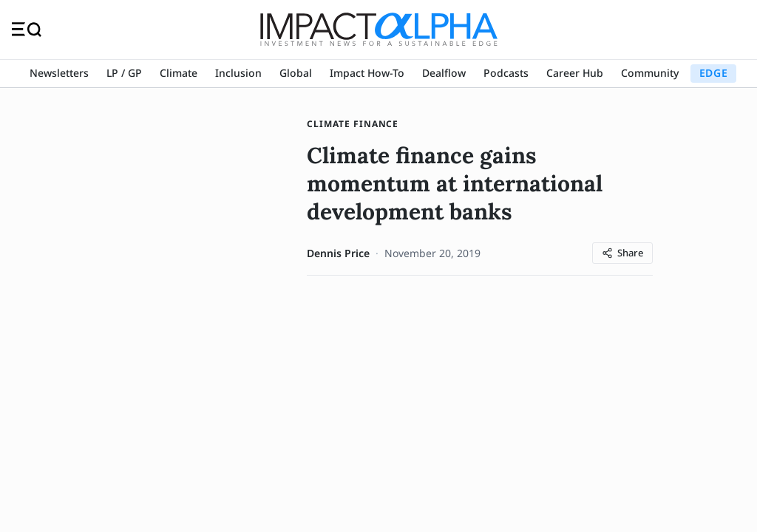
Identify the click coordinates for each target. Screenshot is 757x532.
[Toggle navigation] (27, 29)
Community (650, 73)
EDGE (713, 73)
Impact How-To (367, 73)
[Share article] (622, 253)
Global (296, 73)
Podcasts (506, 73)
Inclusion (238, 73)
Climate (179, 73)
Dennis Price (338, 253)
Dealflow (444, 73)
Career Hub (575, 73)
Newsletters (59, 73)
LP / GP (124, 73)
